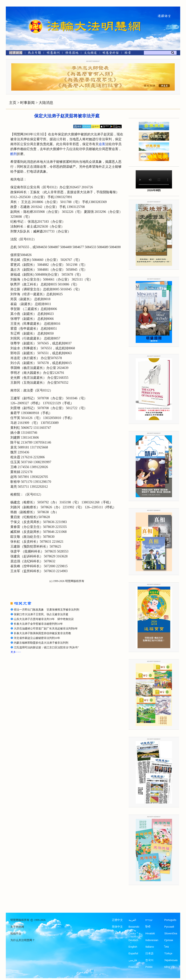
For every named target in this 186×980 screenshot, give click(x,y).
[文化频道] (90, 53)
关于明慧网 (17, 927)
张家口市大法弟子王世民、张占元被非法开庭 (41, 614)
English (133, 947)
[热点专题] (34, 53)
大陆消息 (46, 103)
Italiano (150, 947)
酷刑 (14, 154)
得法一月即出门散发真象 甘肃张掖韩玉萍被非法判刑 (46, 610)
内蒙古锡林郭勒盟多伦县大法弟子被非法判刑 (41, 643)
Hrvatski (150, 933)
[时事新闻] (15, 53)
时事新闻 (27, 103)
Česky (132, 933)
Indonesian (152, 940)
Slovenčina (171, 933)
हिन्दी (148, 927)
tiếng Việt (170, 967)
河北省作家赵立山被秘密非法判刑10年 (37, 638)
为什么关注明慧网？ (23, 940)
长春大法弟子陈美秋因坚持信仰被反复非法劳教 (42, 633)
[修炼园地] (72, 53)
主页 (13, 103)
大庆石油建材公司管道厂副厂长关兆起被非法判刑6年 (46, 629)
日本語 (149, 953)
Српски (169, 940)
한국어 (149, 960)
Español (133, 953)
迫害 (102, 144)
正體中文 (117, 920)
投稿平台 (16, 934)
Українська (171, 960)
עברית (149, 920)
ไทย (167, 947)
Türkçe (168, 953)
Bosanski (134, 927)
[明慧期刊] (53, 53)
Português (170, 920)
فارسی (133, 960)
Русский (169, 927)
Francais (134, 967)
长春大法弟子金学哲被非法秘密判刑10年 (38, 624)
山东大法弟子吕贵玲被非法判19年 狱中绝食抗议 (44, 619)
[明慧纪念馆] (111, 53)
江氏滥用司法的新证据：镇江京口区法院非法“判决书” (46, 647)
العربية (132, 920)
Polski (149, 967)
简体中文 (117, 927)
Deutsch (133, 940)
